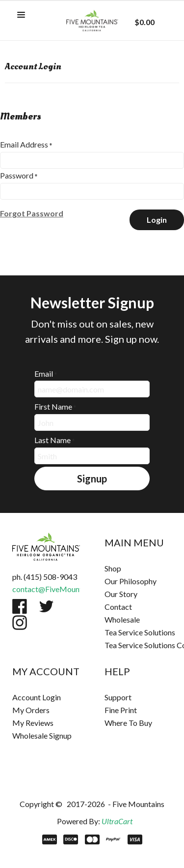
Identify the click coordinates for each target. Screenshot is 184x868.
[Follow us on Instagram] (20, 623)
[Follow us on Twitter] (47, 606)
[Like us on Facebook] (20, 606)
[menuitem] (138, 569)
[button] (21, 15)
